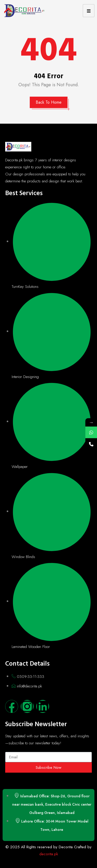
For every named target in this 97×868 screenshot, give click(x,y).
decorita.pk (49, 854)
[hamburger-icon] (89, 11)
